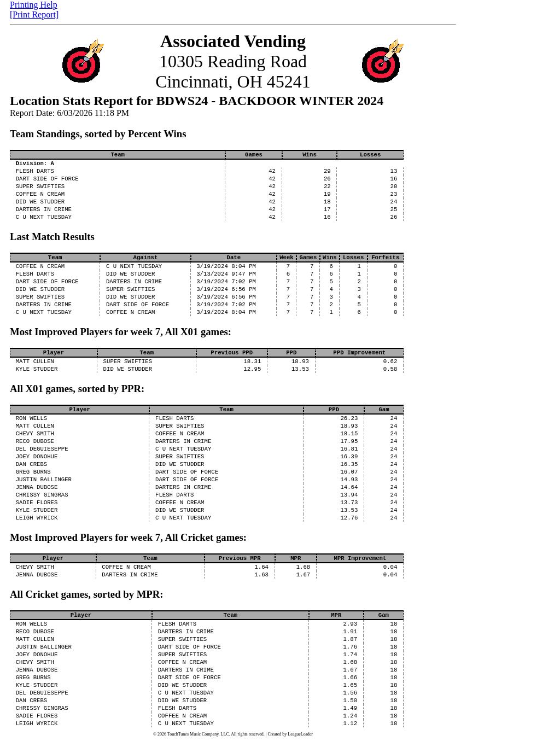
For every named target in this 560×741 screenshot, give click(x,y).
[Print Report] (34, 14)
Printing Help (34, 5)
